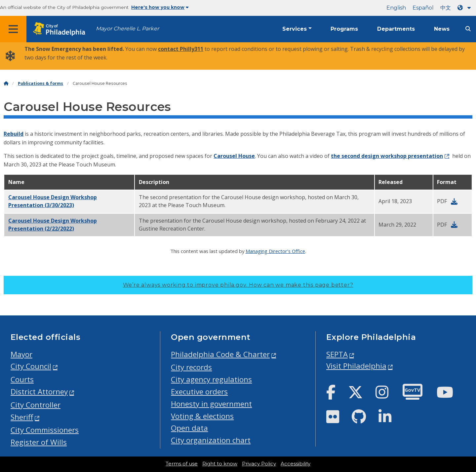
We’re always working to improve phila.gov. (238, 285)
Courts (22, 379)
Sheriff (22, 417)
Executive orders (199, 392)
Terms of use (182, 464)
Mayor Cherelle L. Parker (127, 29)
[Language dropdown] (465, 8)
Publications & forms (40, 83)
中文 (446, 8)
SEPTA (337, 354)
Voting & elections (202, 416)
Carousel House (234, 156)
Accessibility (296, 464)
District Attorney (39, 392)
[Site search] (468, 29)
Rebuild (14, 134)
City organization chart (211, 440)
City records (191, 367)
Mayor (21, 354)
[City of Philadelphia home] (61, 29)
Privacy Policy (259, 464)
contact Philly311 (181, 49)
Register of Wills (39, 442)
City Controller (36, 405)
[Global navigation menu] (13, 29)
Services (295, 29)
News (442, 29)
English (396, 8)
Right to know (220, 464)
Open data (189, 428)
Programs (344, 29)
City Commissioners (45, 430)
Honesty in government (211, 404)
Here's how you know (160, 7)
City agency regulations (211, 379)
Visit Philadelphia (356, 366)
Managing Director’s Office (275, 251)
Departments (396, 29)
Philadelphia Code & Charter (220, 354)
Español (423, 8)
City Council (31, 366)
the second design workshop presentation (387, 156)
